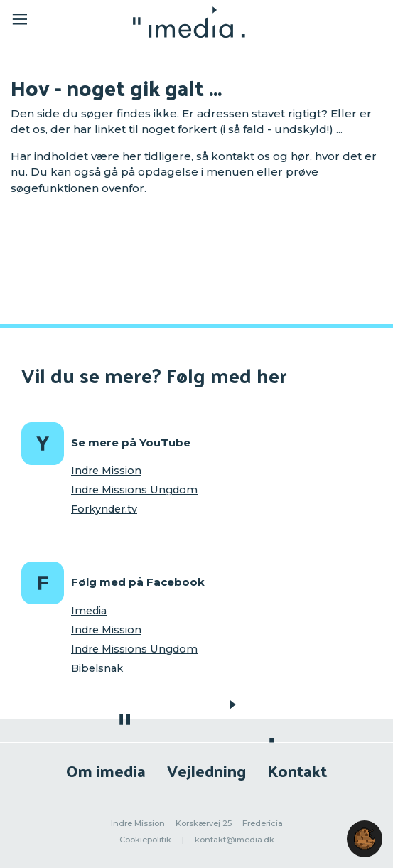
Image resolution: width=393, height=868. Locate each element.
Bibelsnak (97, 668)
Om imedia (106, 770)
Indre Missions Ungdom (134, 490)
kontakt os (241, 156)
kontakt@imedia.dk (235, 840)
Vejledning (206, 770)
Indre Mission (106, 471)
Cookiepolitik (145, 840)
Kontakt (297, 770)
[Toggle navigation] (58, 22)
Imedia (89, 611)
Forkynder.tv (104, 509)
